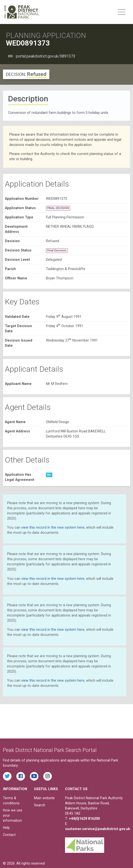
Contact (9, 835)
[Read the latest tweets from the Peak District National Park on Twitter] (7, 776)
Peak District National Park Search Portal (50, 750)
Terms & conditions (11, 801)
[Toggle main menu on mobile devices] (122, 12)
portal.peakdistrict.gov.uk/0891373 (46, 56)
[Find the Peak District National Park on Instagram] (48, 776)
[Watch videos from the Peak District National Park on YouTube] (34, 776)
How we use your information (13, 815)
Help (6, 828)
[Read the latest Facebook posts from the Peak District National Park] (21, 776)
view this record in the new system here (53, 527)
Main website (44, 798)
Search (40, 805)
